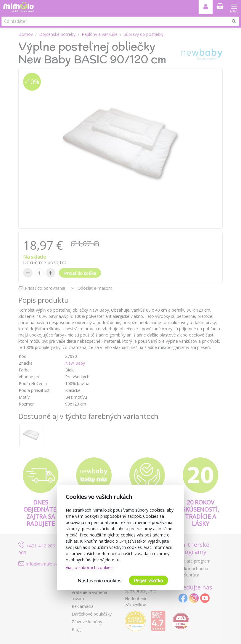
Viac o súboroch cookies (89, 567)
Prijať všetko (148, 580)
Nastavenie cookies (100, 580)
